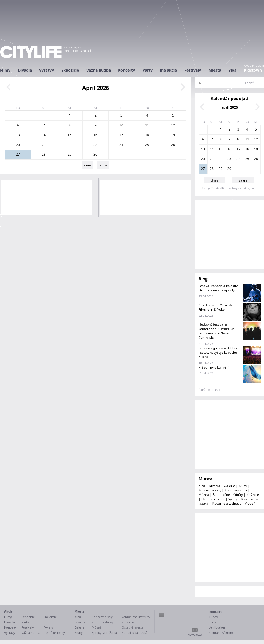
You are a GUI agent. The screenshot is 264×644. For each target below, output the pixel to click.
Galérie (229, 486)
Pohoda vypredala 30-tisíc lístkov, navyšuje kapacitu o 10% (218, 352)
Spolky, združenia (104, 633)
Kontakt (215, 612)
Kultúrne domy (236, 490)
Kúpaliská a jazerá (134, 633)
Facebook (162, 615)
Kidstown (253, 70)
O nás (213, 617)
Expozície (70, 70)
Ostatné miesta (213, 499)
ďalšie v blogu (209, 390)
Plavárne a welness (226, 503)
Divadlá (25, 70)
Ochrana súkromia (222, 633)
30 (95, 154)
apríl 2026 (230, 107)
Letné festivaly (55, 633)
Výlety (233, 499)
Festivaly (193, 70)
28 (44, 154)
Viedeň (250, 503)
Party (148, 70)
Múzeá (204, 495)
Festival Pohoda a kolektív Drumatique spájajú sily (218, 288)
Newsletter (195, 634)
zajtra (103, 165)
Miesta (215, 70)
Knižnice (253, 495)
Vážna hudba (99, 70)
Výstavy (46, 70)
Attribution (217, 627)
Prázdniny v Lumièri (214, 367)
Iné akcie (168, 70)
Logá (213, 622)
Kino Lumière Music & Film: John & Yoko (215, 307)
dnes (88, 165)
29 (70, 154)
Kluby (243, 486)
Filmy (5, 70)
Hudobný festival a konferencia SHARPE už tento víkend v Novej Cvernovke (216, 331)
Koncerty (127, 70)
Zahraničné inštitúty (228, 495)
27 (18, 154)
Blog (232, 70)
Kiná (202, 486)
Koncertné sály (210, 490)
